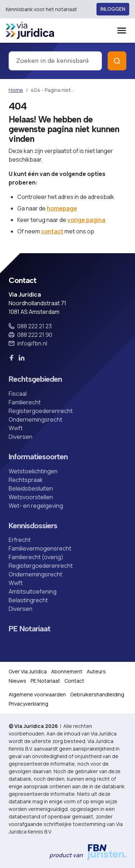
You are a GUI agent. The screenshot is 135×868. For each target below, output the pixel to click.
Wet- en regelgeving (36, 506)
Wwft (16, 428)
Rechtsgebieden (35, 379)
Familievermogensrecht (40, 548)
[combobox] (55, 61)
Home (16, 90)
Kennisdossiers (33, 526)
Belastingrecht (28, 600)
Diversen (21, 437)
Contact (74, 681)
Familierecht (25, 402)
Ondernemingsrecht (35, 419)
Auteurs (96, 671)
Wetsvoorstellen (31, 497)
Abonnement (67, 671)
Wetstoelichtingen (33, 471)
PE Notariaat (30, 629)
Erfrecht (20, 540)
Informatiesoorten (38, 457)
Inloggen (113, 9)
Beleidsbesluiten (31, 488)
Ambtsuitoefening (33, 591)
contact (52, 231)
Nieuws (17, 681)
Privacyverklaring (28, 704)
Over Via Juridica (28, 671)
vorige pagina (86, 220)
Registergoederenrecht (41, 411)
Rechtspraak (26, 480)
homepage (62, 208)
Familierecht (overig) (36, 557)
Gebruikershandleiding (97, 694)
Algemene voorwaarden (37, 694)
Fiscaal (18, 394)
